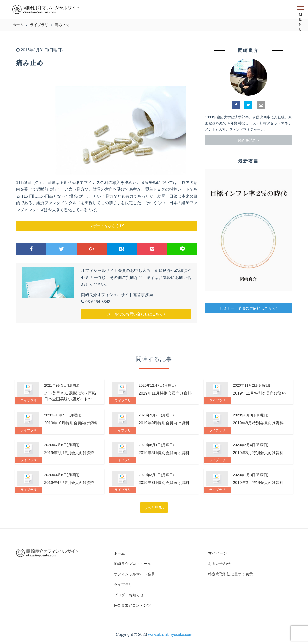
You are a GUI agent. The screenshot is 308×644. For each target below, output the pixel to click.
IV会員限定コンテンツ (134, 608)
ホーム (120, 553)
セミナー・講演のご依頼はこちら (248, 308)
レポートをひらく (107, 226)
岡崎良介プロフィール (134, 564)
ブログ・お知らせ (130, 597)
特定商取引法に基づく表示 (232, 575)
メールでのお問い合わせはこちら (136, 314)
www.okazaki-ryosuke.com (170, 637)
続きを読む (248, 140)
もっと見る (154, 507)
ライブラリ (124, 586)
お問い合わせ (220, 564)
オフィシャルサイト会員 (136, 575)
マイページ (218, 553)
